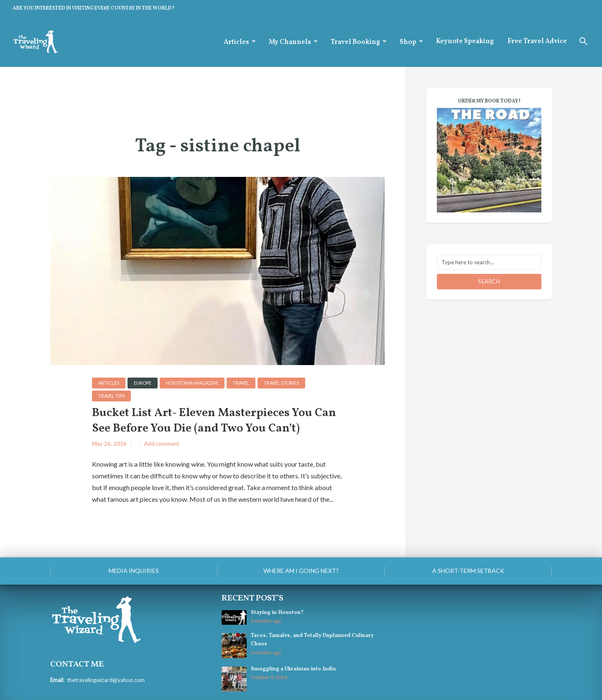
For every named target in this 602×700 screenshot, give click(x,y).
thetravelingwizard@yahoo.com (106, 680)
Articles (236, 42)
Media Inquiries (134, 571)
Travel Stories (281, 383)
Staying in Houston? (277, 613)
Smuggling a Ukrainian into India (293, 669)
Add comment (162, 444)
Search (489, 281)
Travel (241, 383)
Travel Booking (355, 42)
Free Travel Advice (537, 41)
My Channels (290, 42)
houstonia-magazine (192, 383)
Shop (408, 42)
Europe (143, 383)
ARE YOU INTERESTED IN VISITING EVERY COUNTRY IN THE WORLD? (94, 8)
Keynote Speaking (465, 41)
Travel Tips (111, 396)
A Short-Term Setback (468, 571)
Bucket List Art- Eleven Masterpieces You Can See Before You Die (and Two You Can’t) (214, 421)
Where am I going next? (301, 571)
